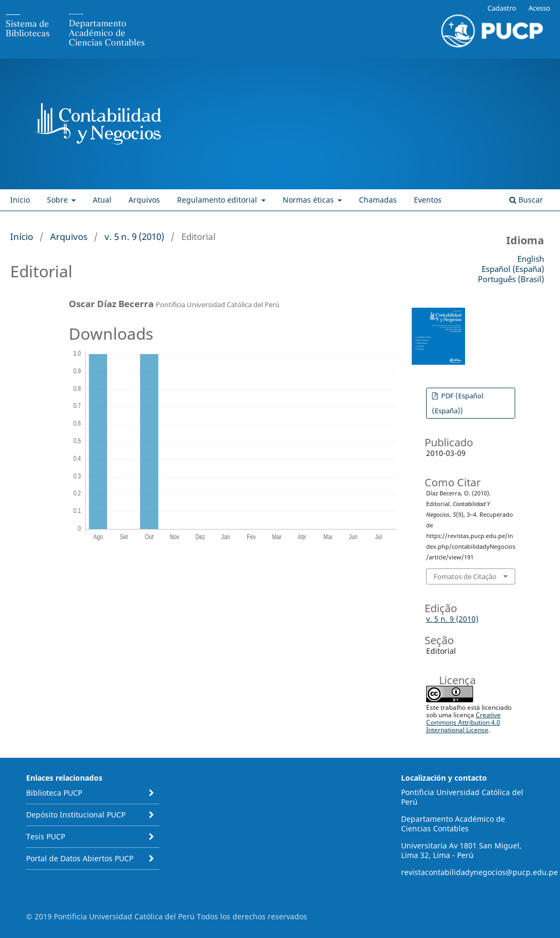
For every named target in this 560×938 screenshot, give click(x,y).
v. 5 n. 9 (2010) (134, 236)
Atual (102, 200)
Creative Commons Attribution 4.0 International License (463, 722)
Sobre (58, 200)
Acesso (539, 8)
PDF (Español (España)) (458, 403)
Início (22, 236)
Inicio (20, 200)
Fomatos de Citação (465, 576)
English (531, 259)
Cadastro (502, 8)
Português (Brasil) (511, 279)
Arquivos (144, 200)
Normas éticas (309, 200)
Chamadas (378, 200)
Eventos (428, 200)
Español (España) (513, 269)
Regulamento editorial (218, 200)
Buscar (526, 200)
